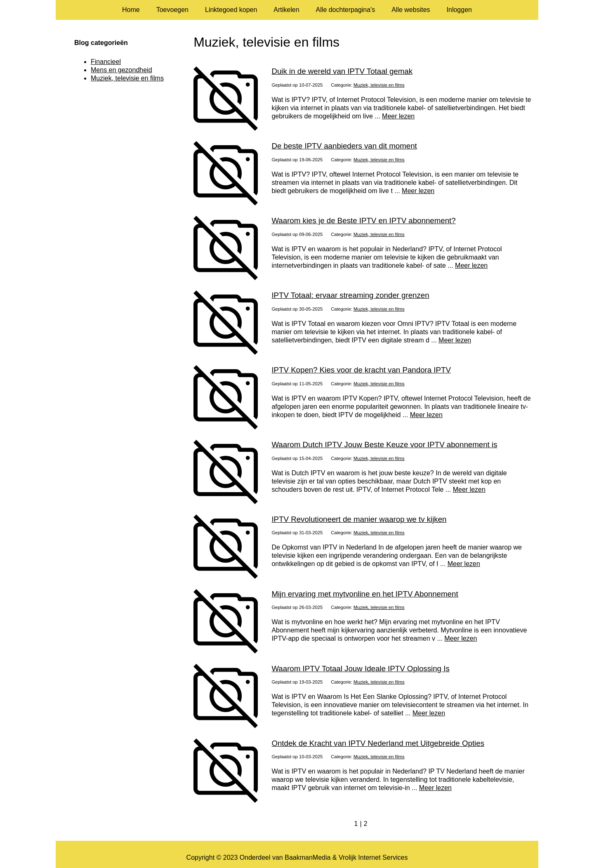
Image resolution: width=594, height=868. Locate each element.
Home (131, 10)
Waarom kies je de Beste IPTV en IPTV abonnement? (363, 221)
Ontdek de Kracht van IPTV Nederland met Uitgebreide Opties (378, 743)
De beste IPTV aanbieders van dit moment (344, 146)
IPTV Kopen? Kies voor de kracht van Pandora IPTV (361, 370)
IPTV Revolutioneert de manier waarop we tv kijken (359, 519)
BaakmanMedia (308, 857)
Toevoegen (172, 10)
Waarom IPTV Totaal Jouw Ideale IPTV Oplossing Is (360, 669)
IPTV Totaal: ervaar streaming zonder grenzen (350, 295)
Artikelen (286, 10)
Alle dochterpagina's (346, 10)
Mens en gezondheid (121, 70)
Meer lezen (398, 116)
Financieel (106, 62)
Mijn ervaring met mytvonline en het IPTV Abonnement (365, 594)
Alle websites (411, 10)
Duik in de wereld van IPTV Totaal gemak (342, 71)
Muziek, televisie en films (379, 85)
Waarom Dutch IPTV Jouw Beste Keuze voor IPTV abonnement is (384, 445)
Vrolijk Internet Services (373, 857)
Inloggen (459, 10)
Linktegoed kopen (231, 10)
